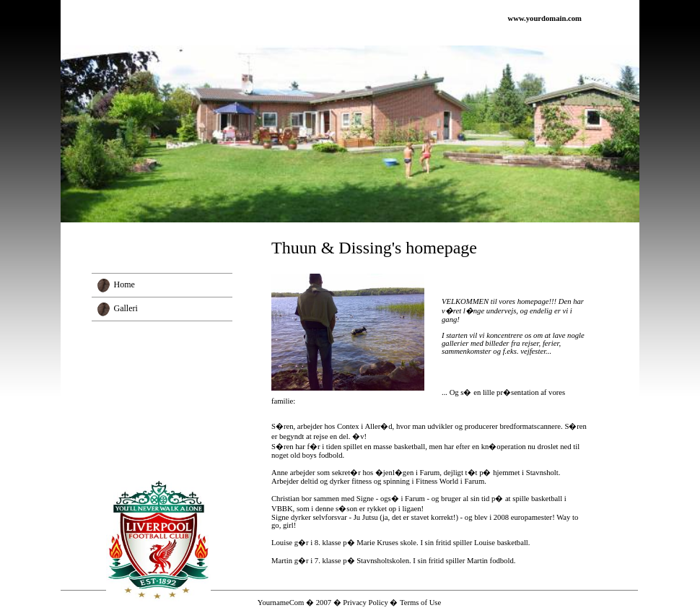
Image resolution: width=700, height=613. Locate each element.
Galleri (126, 308)
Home (124, 284)
